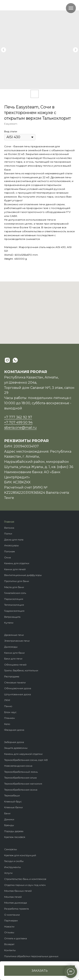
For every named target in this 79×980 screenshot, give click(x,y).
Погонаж (9, 551)
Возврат (9, 944)
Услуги (8, 873)
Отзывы (9, 932)
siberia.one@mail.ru (20, 428)
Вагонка (9, 528)
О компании (12, 915)
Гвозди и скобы (14, 861)
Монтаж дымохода (16, 903)
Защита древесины (16, 748)
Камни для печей (15, 569)
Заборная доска (14, 742)
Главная (9, 522)
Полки (8, 534)
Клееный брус (13, 801)
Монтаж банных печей (18, 891)
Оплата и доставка (16, 938)
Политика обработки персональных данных (31, 956)
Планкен (9, 718)
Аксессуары (11, 545)
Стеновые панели (15, 682)
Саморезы (11, 849)
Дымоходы (11, 647)
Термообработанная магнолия (23, 784)
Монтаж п (10, 897)
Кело (7, 724)
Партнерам (11, 920)
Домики (9, 819)
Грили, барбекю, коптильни (21, 670)
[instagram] (7, 360)
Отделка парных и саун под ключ (25, 885)
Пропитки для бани (17, 581)
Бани (7, 813)
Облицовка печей (15, 665)
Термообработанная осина (21, 790)
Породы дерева (14, 831)
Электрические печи (17, 641)
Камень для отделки (17, 563)
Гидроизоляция (14, 611)
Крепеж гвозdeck (15, 837)
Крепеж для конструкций (20, 855)
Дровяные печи (14, 635)
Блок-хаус (10, 712)
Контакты (10, 950)
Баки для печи (13, 659)
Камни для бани (14, 653)
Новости (9, 927)
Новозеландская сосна (18, 766)
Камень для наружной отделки (23, 754)
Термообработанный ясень (21, 772)
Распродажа (12, 676)
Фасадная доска (14, 730)
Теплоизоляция (14, 605)
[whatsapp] (15, 360)
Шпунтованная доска (18, 694)
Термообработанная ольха (20, 778)
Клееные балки (13, 807)
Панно (8, 706)
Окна (8, 557)
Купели (9, 623)
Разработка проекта (16, 909)
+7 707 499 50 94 (18, 422)
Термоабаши (12, 795)
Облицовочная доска (18, 688)
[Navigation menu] (71, 8)
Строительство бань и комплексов (25, 879)
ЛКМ (7, 700)
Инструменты (13, 867)
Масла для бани (14, 587)
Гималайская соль (15, 593)
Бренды (9, 825)
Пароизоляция (14, 599)
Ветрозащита (12, 617)
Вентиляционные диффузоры (23, 575)
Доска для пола (14, 540)
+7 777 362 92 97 (18, 417)
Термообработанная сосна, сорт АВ (26, 760)
